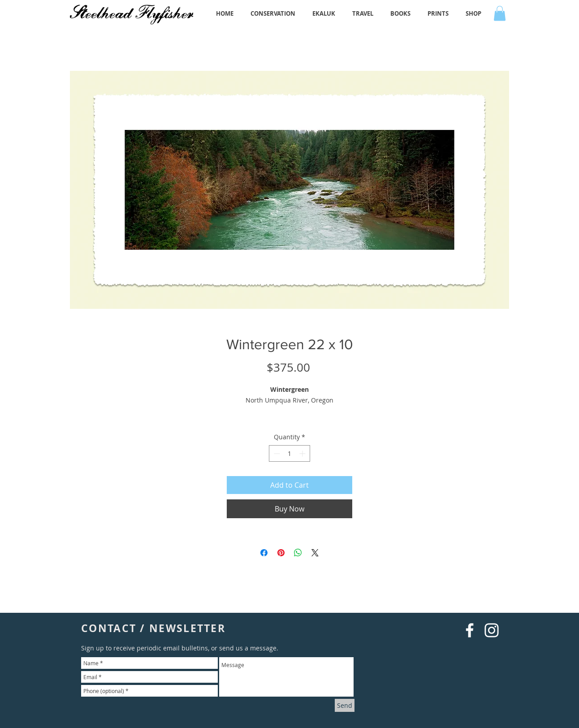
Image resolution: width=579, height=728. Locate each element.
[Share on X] (315, 553)
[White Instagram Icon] (492, 630)
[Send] (345, 705)
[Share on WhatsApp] (298, 553)
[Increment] (303, 453)
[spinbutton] (289, 453)
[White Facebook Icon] (470, 630)
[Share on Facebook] (264, 553)
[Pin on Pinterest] (281, 553)
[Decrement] (276, 453)
